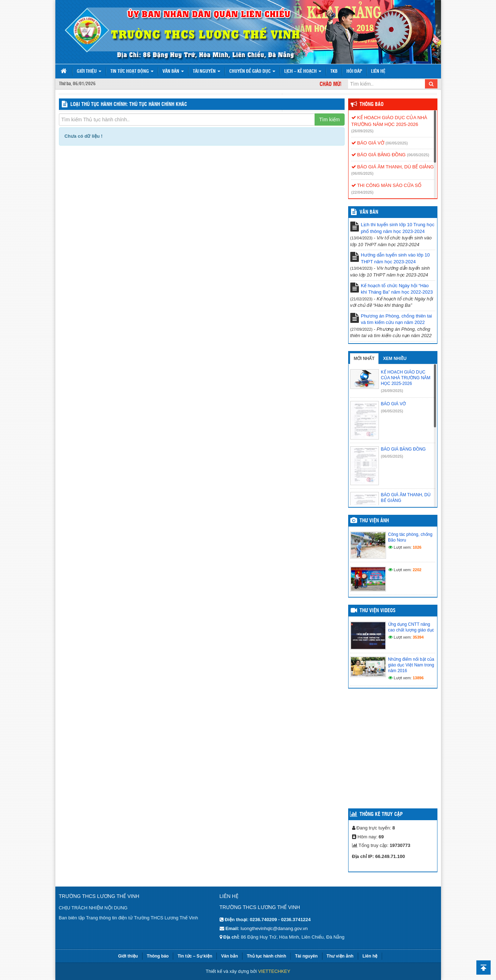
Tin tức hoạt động (132, 72)
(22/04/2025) (362, 192)
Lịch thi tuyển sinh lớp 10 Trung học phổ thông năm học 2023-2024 (398, 228)
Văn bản (173, 72)
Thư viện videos (378, 611)
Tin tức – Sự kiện (195, 956)
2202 (417, 570)
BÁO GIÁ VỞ (368, 143)
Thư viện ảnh (374, 521)
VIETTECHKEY (274, 971)
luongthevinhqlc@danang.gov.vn (274, 928)
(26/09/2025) (362, 131)
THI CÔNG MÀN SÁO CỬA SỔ (387, 185)
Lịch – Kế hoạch (303, 72)
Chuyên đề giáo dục (252, 72)
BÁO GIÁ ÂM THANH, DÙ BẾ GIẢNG (393, 167)
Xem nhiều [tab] (395, 359)
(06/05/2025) (396, 143)
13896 (418, 678)
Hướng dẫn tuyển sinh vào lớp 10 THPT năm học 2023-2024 (395, 258)
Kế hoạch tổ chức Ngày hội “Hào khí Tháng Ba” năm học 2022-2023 (397, 289)
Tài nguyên (207, 72)
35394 (418, 637)
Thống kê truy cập (381, 814)
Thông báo (372, 105)
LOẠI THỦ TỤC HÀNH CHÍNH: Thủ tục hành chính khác (129, 105)
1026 (417, 547)
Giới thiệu (89, 72)
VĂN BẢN (369, 212)
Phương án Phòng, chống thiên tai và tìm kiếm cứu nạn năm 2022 (397, 319)
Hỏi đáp (354, 72)
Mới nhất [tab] (364, 359)
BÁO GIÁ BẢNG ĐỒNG (379, 155)
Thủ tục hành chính (266, 956)
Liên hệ (378, 72)
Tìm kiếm (330, 120)
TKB (334, 72)
